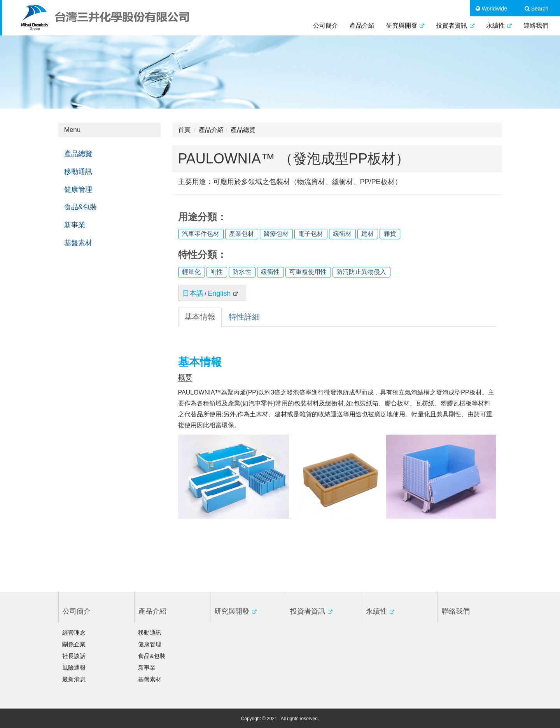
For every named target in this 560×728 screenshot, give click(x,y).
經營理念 (74, 632)
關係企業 (74, 644)
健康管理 (78, 189)
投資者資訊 (455, 25)
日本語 (193, 293)
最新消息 (74, 679)
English (223, 293)
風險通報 (74, 667)
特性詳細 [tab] (244, 317)
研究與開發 (405, 25)
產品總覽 (78, 154)
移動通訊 (78, 172)
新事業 (75, 225)
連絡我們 (536, 25)
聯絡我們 (456, 611)
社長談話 (74, 656)
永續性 (499, 25)
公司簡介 (325, 25)
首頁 (184, 130)
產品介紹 (362, 25)
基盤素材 (78, 243)
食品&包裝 (80, 207)
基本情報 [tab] (200, 317)
